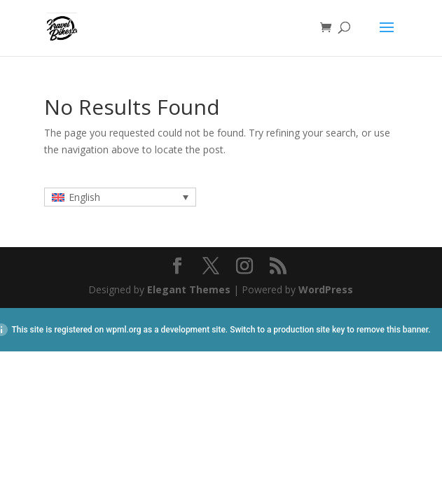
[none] (120, 197)
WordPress (326, 289)
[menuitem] (120, 197)
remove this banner (392, 330)
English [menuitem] (84, 197)
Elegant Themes (189, 289)
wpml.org (123, 330)
